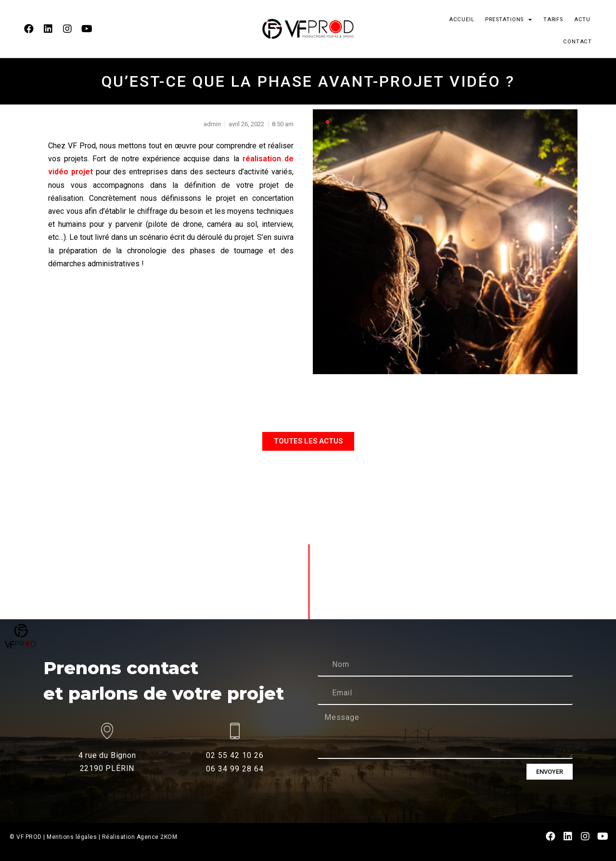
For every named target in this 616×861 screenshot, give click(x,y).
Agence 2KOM (157, 837)
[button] (308, 441)
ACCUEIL (462, 20)
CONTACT (577, 42)
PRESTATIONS (509, 20)
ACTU (582, 20)
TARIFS (553, 20)
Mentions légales (72, 837)
